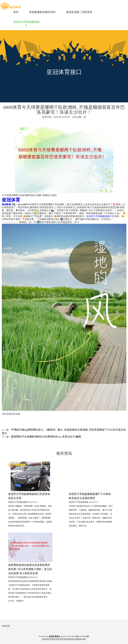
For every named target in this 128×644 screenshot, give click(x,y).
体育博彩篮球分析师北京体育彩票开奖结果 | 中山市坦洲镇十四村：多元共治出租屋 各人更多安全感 (30, 569)
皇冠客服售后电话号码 (42, 12)
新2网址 (83, 639)
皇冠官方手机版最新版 (26, 22)
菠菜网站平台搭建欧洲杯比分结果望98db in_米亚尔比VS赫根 (46, 437)
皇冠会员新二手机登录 (79, 12)
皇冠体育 (58, 639)
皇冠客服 (75, 639)
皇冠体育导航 (48, 639)
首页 (16, 12)
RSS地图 (75, 636)
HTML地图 (84, 636)
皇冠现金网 (67, 639)
